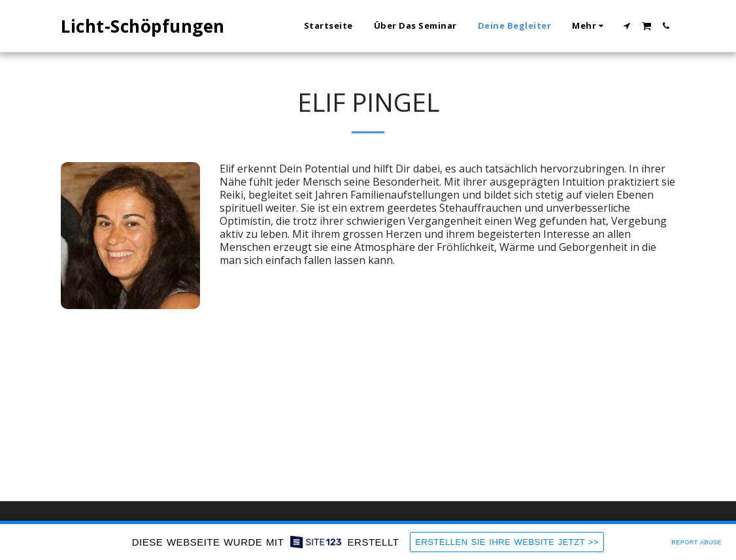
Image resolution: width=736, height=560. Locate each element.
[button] (627, 26)
